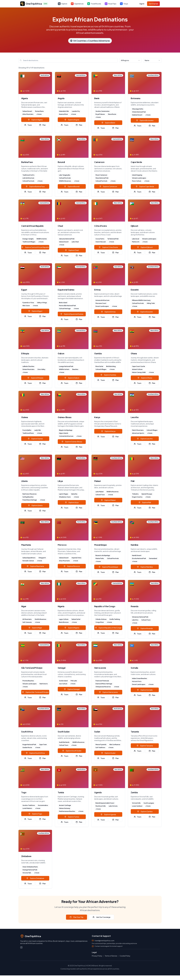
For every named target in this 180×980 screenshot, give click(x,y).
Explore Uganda (108, 814)
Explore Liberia (35, 505)
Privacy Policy (97, 956)
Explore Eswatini (145, 312)
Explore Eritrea (108, 312)
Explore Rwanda (145, 628)
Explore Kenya (108, 431)
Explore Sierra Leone (108, 692)
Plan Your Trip (77, 917)
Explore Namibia (145, 567)
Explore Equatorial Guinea (72, 314)
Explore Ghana (145, 378)
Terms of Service (111, 956)
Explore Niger (35, 628)
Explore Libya (72, 502)
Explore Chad (72, 250)
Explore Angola (72, 120)
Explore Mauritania (35, 566)
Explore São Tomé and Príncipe (35, 692)
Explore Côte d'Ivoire (108, 247)
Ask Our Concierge (101, 917)
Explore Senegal (72, 689)
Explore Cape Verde (145, 186)
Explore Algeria (35, 120)
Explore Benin (108, 123)
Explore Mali (145, 502)
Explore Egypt (35, 311)
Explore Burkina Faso (35, 186)
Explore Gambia (108, 375)
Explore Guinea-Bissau (72, 442)
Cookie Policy (125, 956)
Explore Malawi (108, 500)
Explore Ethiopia (35, 378)
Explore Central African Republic (35, 247)
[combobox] (130, 60)
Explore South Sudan (72, 751)
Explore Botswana (145, 120)
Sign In (142, 4)
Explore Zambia (145, 811)
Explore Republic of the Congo (108, 628)
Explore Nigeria (72, 628)
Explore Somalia (145, 690)
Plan (42, 125)
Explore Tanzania (145, 746)
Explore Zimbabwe (35, 878)
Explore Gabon (72, 378)
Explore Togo (35, 814)
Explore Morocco (72, 566)
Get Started (153, 4)
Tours (28, 125)
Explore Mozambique (108, 567)
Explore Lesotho (145, 439)
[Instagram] (21, 947)
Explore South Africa (35, 753)
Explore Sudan (108, 753)
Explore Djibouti (145, 247)
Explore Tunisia (72, 817)
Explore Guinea (35, 439)
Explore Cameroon (108, 186)
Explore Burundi (72, 186)
